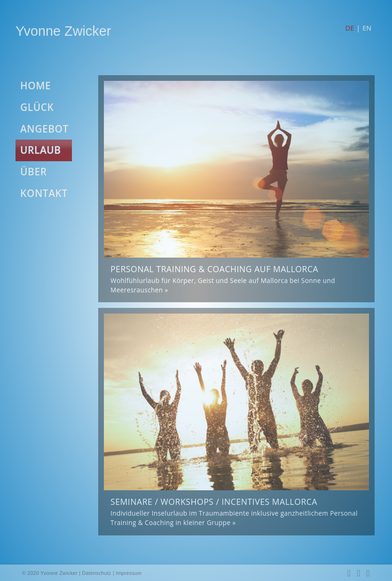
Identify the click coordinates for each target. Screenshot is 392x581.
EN (367, 28)
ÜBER (34, 172)
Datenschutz (97, 573)
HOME (35, 86)
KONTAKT (44, 193)
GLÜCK (37, 107)
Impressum (129, 573)
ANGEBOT (44, 129)
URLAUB (41, 150)
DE (350, 28)
